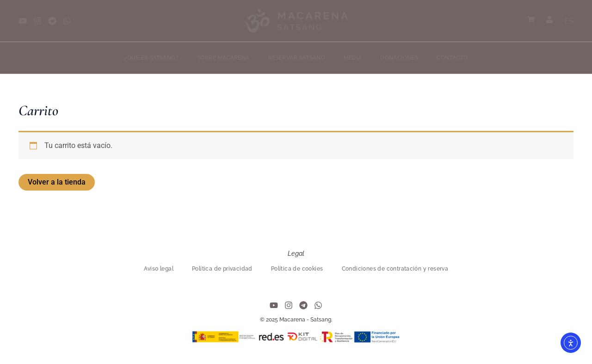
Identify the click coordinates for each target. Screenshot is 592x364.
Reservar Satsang (297, 58)
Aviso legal (159, 269)
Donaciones (399, 58)
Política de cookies (297, 269)
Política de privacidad (222, 269)
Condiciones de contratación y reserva (395, 269)
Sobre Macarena (223, 58)
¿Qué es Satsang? (151, 58)
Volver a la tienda (57, 182)
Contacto (452, 58)
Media (353, 58)
